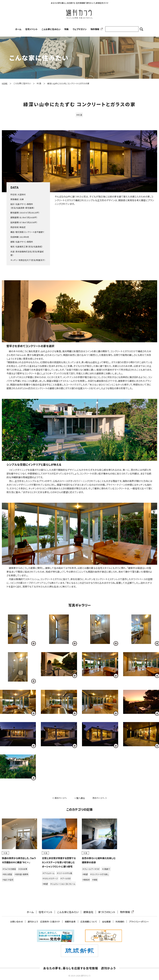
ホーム (18, 29)
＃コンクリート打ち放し (99, 874)
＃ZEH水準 (23, 869)
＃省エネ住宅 (8, 880)
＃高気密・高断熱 (21, 874)
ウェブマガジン (80, 29)
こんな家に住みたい (51, 29)
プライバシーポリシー (139, 922)
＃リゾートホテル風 (64, 873)
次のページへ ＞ (100, 798)
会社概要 (106, 922)
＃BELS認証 (7, 874)
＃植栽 (95, 880)
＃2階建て (106, 869)
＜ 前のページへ (59, 798)
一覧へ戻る (80, 798)
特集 (66, 29)
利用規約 (120, 922)
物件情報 (96, 29)
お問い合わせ (17, 922)
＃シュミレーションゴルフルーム (63, 884)
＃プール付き (66, 878)
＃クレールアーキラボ (91, 869)
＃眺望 (45, 884)
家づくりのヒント (107, 912)
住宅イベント (32, 29)
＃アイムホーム (48, 873)
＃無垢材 (86, 880)
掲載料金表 (70, 922)
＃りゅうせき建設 (9, 869)
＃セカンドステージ (50, 878)
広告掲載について (89, 922)
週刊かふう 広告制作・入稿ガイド (44, 922)
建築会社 (88, 912)
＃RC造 (79, 115)
